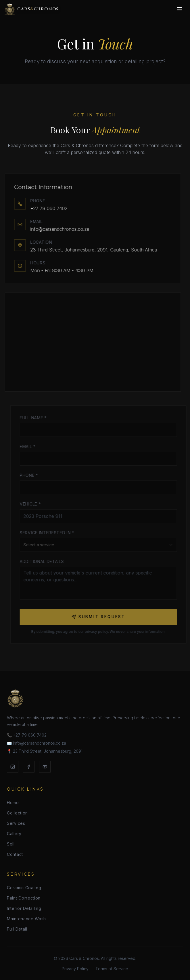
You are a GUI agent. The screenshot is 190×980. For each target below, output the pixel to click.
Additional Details (44, 561)
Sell (11, 844)
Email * (30, 446)
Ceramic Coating (24, 888)
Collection (17, 813)
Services (16, 823)
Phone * (31, 475)
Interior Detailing (24, 908)
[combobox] (101, 545)
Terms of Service (112, 969)
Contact (15, 854)
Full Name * (36, 418)
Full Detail (17, 929)
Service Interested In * (49, 533)
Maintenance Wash (26, 919)
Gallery (14, 834)
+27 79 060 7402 (47, 208)
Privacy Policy (75, 969)
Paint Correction (24, 898)
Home (13, 803)
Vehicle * (33, 504)
